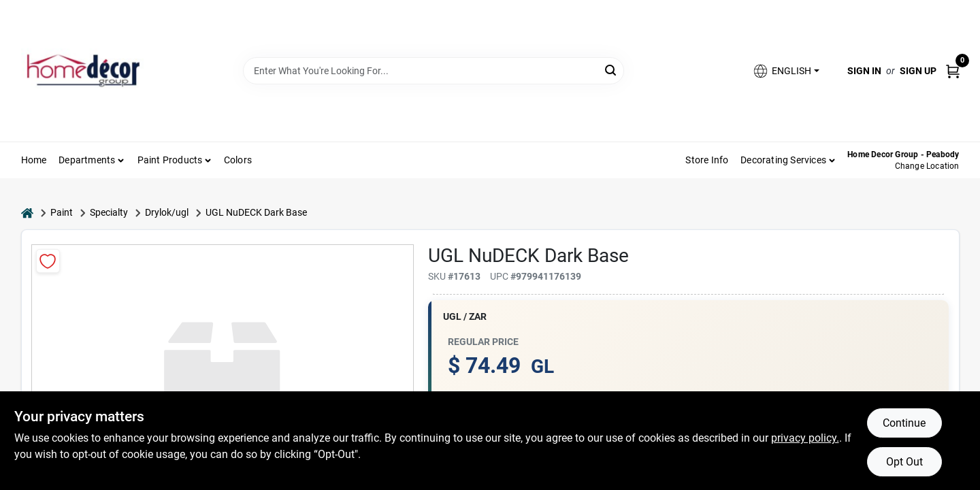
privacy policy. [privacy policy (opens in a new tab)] (805, 438)
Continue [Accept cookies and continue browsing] (904, 423)
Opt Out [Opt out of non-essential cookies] (904, 462)
